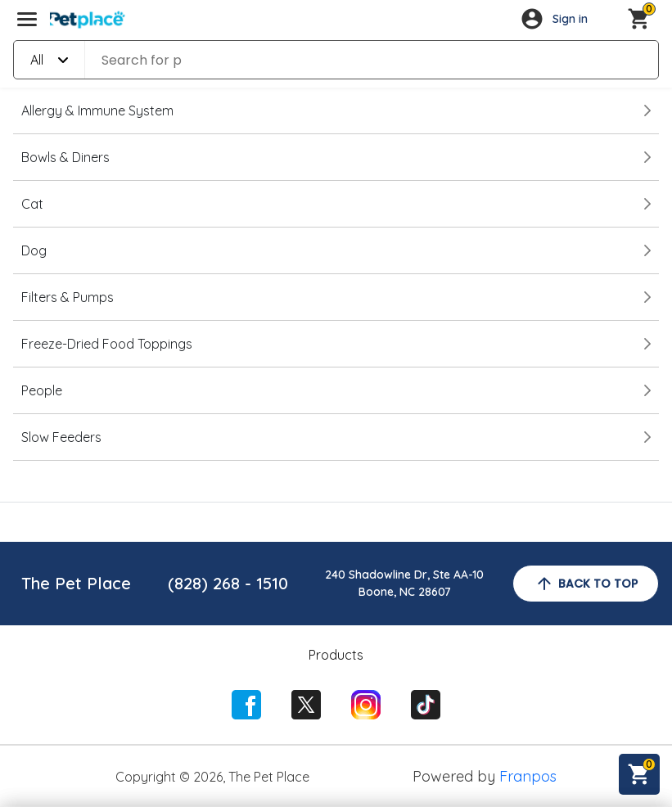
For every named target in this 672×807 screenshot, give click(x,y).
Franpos (528, 776)
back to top (586, 584)
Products (336, 655)
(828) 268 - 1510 (228, 583)
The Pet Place (76, 583)
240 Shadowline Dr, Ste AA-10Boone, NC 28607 (404, 583)
